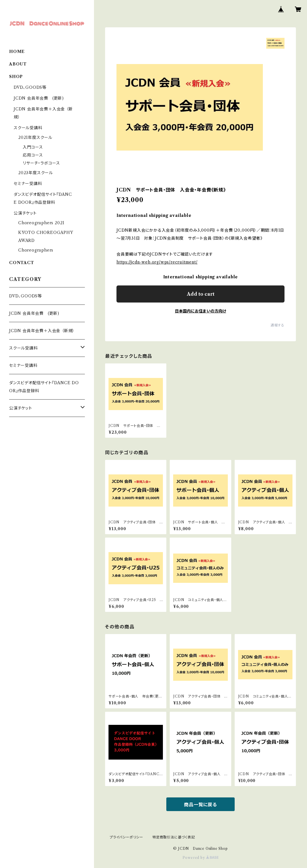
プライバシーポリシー (126, 837)
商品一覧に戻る (200, 805)
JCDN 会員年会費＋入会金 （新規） (42, 331)
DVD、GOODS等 (30, 87)
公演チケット (25, 213)
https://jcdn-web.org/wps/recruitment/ (157, 262)
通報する (278, 325)
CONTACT (22, 263)
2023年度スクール (36, 173)
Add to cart (201, 294)
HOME (17, 52)
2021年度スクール (35, 137)
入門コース (33, 147)
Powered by (201, 858)
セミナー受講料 (28, 184)
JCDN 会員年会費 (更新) (39, 98)
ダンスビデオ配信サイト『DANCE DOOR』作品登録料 (44, 387)
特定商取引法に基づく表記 (174, 837)
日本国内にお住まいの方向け (200, 311)
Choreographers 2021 (41, 223)
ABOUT (18, 64)
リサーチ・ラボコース (41, 163)
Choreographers (36, 250)
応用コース (33, 155)
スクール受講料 (28, 128)
